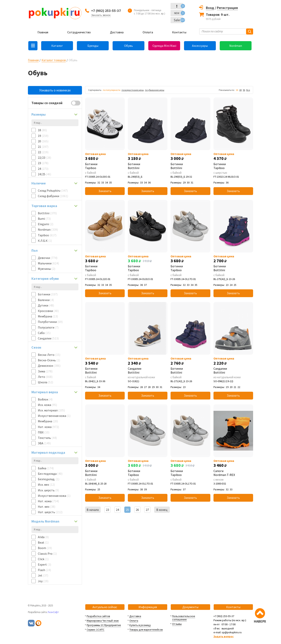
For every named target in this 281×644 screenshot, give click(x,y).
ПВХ (44, 432)
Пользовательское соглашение (184, 618)
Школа (45, 382)
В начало (93, 510)
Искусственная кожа (54, 416)
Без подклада (50, 474)
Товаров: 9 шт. (218, 15)
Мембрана (48, 316)
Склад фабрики (53, 196)
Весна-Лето (49, 355)
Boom (45, 548)
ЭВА (44, 443)
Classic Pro (47, 554)
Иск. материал (51, 410)
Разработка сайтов (98, 616)
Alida (43, 537)
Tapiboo (47, 235)
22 (43, 152)
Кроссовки (48, 311)
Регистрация (227, 8)
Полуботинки (50, 322)
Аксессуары (200, 46)
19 (43, 136)
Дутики (46, 305)
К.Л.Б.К (45, 241)
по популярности (112, 90)
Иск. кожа (47, 405)
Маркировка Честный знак (103, 621)
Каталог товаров (54, 60)
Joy (43, 581)
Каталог (57, 46)
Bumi (44, 219)
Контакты (179, 32)
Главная (43, 32)
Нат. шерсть (50, 512)
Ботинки (48, 294)
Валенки (46, 300)
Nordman (236, 46)
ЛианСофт (53, 612)
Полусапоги (48, 327)
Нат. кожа (48, 427)
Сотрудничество (79, 32)
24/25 (44, 174)
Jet (43, 575)
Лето (45, 377)
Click (43, 559)
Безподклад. (49, 479)
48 (240, 90)
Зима (45, 371)
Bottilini (47, 213)
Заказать (105, 191)
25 (127, 510)
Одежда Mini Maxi (164, 46)
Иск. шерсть (48, 490)
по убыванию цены (155, 90)
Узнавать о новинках (55, 90)
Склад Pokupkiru (53, 190)
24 (43, 169)
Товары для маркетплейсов (146, 630)
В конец (162, 510)
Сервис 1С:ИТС (96, 630)
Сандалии (48, 338)
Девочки (48, 258)
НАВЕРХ (260, 621)
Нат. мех (47, 507)
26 (137, 510)
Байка (46, 468)
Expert (44, 564)
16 (237, 90)
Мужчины (47, 269)
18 (42, 130)
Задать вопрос (224, 636)
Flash (44, 570)
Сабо (44, 333)
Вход (210, 8)
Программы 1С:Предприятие (104, 625)
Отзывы (177, 624)
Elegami (46, 224)
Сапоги (233, 473)
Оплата (148, 32)
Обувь (128, 46)
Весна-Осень (49, 360)
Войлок (45, 399)
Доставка (117, 32)
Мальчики (48, 263)
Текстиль (47, 438)
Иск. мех (46, 485)
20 (43, 141)
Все (248, 90)
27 (147, 510)
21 (43, 147)
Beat (43, 542)
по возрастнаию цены (133, 90)
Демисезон (49, 366)
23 (43, 163)
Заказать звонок (101, 15)
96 (244, 90)
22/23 (44, 158)
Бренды (93, 46)
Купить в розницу (140, 625)
